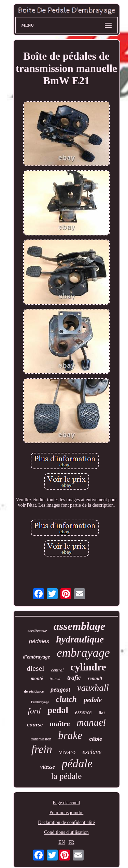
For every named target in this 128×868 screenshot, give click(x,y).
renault (95, 678)
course (35, 725)
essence (83, 712)
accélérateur (37, 631)
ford (34, 711)
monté (37, 678)
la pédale (67, 776)
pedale (93, 700)
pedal (58, 710)
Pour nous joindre (67, 813)
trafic (74, 678)
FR (72, 842)
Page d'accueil (67, 803)
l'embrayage (40, 702)
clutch (66, 699)
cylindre (88, 667)
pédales (39, 641)
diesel (35, 668)
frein (42, 749)
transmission (41, 739)
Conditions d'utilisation (66, 832)
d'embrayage (36, 657)
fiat (102, 713)
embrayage (83, 653)
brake (70, 735)
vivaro (67, 752)
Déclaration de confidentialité (66, 822)
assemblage (79, 626)
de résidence (34, 691)
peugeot (60, 690)
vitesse (48, 767)
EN (62, 842)
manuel (91, 722)
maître (60, 724)
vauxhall (93, 688)
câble (96, 739)
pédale (77, 763)
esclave (92, 752)
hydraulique (80, 639)
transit (55, 679)
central (58, 670)
